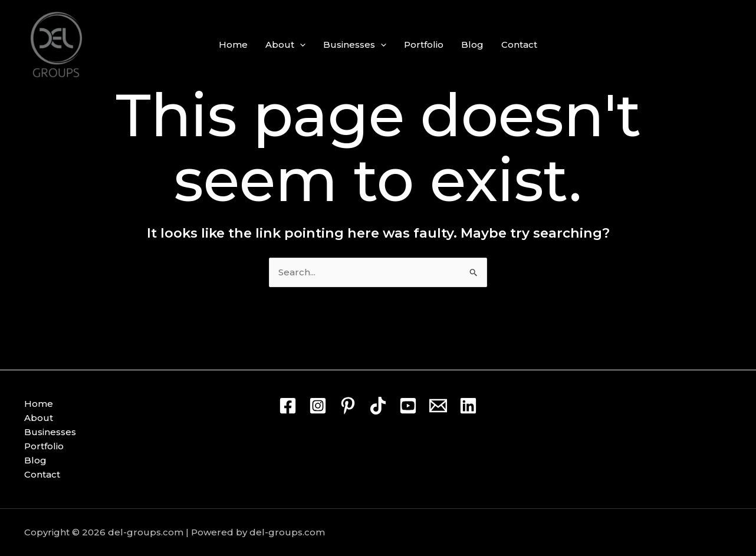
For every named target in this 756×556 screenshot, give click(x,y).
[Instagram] (318, 406)
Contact (519, 45)
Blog (472, 45)
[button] (300, 45)
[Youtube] (408, 406)
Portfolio (424, 45)
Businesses (355, 45)
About (285, 45)
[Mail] (438, 406)
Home (233, 45)
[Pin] (348, 406)
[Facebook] (288, 406)
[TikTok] (378, 406)
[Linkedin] (468, 406)
